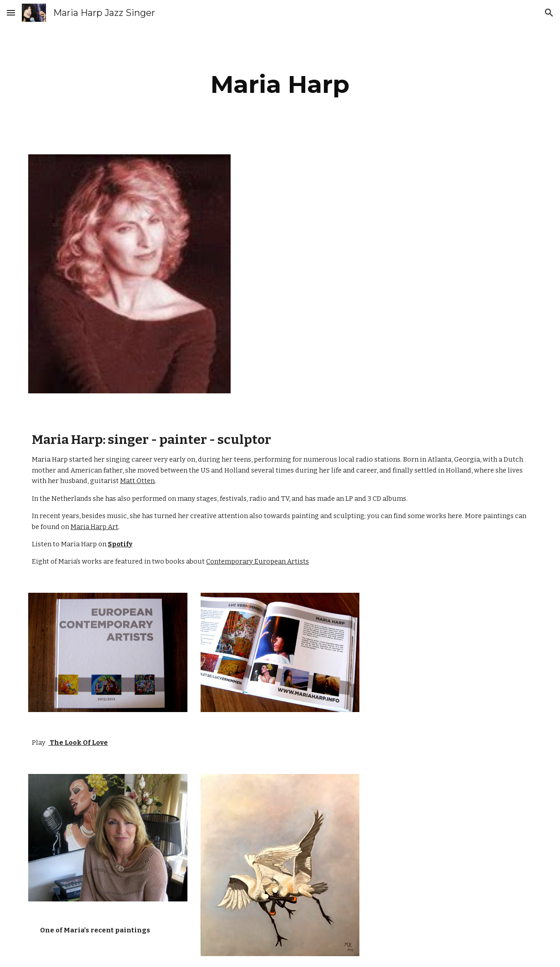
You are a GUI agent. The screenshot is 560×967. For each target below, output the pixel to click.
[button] (11, 13)
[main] (280, 84)
